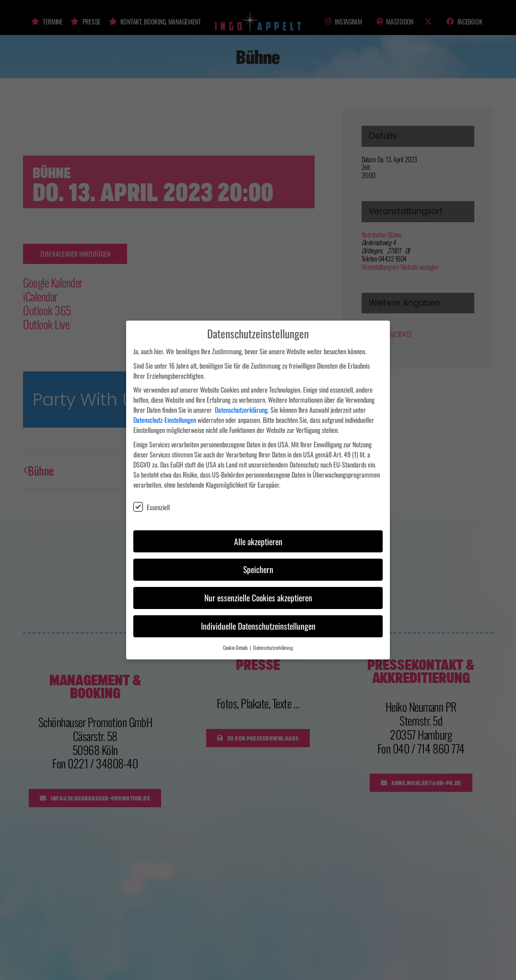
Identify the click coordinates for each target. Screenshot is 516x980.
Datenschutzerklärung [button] (273, 643)
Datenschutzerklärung (241, 405)
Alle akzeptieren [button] (258, 537)
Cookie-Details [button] (236, 643)
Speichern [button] (258, 565)
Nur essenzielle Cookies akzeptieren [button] (258, 593)
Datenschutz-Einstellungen (165, 415)
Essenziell (152, 503)
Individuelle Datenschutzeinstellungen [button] (258, 621)
